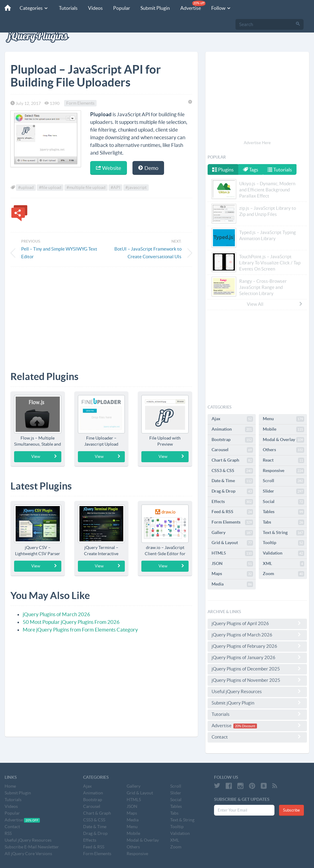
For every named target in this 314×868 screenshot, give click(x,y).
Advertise (190, 6)
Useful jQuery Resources (257, 691)
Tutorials (65, 8)
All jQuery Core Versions (28, 854)
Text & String (283, 533)
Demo (148, 168)
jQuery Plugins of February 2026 (257, 646)
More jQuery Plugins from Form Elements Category (80, 630)
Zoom (283, 574)
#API (115, 188)
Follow (218, 8)
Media (232, 584)
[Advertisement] (101, 314)
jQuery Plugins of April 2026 (257, 623)
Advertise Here (257, 143)
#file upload (50, 188)
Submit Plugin (152, 8)
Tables (283, 512)
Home (10, 786)
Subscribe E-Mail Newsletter (32, 847)
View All (275, 304)
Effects (232, 502)
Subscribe (291, 810)
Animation (232, 429)
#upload (26, 188)
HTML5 (232, 553)
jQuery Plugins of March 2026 (56, 614)
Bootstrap (232, 440)
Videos (93, 8)
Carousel (232, 450)
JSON (232, 564)
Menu (283, 419)
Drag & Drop (232, 491)
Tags (251, 170)
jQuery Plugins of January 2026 (257, 657)
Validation (283, 553)
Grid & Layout (232, 543)
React (283, 460)
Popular (119, 8)
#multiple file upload (86, 188)
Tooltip (283, 543)
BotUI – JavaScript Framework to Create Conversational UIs (148, 253)
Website (109, 168)
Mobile (283, 429)
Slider (283, 491)
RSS (8, 833)
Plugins (223, 170)
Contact (257, 737)
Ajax (232, 419)
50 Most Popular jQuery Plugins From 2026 (71, 622)
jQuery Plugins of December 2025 (257, 669)
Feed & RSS (232, 512)
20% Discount (245, 726)
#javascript (136, 188)
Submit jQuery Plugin (257, 703)
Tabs (283, 522)
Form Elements (80, 103)
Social (283, 502)
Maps (232, 574)
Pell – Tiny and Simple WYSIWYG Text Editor (59, 253)
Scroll (283, 481)
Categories (31, 8)
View (44, 456)
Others (283, 450)
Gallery (232, 533)
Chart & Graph (232, 460)
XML (283, 564)
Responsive (283, 471)
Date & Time (232, 481)
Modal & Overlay (283, 440)
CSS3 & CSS (232, 471)
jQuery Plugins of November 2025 (257, 680)
